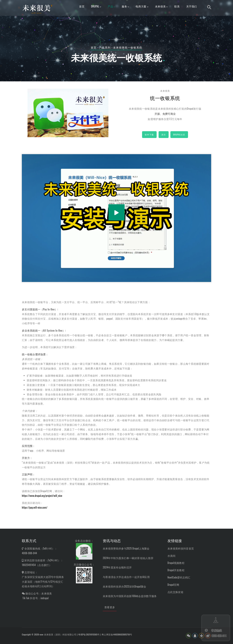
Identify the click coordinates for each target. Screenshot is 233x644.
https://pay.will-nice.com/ (35, 507)
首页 (94, 47)
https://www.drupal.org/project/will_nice (42, 496)
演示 (164, 135)
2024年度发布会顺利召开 (117, 567)
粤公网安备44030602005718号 (117, 634)
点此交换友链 (175, 592)
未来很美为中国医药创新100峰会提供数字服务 (130, 596)
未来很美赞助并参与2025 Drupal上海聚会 (126, 548)
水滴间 (171, 556)
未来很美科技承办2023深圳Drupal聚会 (124, 586)
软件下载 (149, 135)
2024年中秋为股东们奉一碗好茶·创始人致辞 (128, 558)
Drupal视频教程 (176, 563)
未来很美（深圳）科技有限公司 (60, 634)
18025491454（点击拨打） (37, 565)
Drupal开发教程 (176, 570)
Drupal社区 (179, 135)
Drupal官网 (173, 585)
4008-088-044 (29, 553)
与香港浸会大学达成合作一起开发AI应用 (126, 577)
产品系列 (105, 47)
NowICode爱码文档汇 (179, 577)
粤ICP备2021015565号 (89, 634)
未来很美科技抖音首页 (181, 548)
